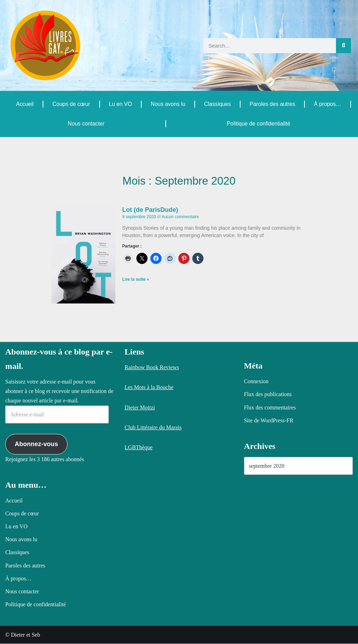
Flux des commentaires (270, 407)
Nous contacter (86, 124)
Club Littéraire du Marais (153, 428)
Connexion (256, 382)
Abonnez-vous (36, 444)
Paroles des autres (272, 104)
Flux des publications (268, 395)
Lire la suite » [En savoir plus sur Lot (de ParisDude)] (136, 280)
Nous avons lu (168, 104)
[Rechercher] (343, 46)
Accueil (25, 104)
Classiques (217, 104)
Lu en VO (120, 104)
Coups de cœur (71, 104)
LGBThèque (138, 448)
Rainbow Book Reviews (152, 368)
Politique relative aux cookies (172, 633)
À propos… (328, 104)
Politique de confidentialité (258, 124)
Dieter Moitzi (140, 407)
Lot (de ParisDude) (150, 210)
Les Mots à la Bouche (149, 388)
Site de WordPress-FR (269, 421)
